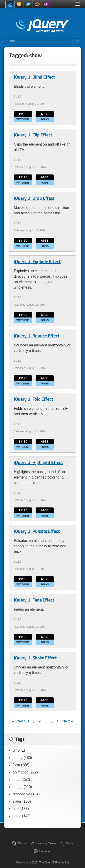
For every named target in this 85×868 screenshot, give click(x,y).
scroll (17, 816)
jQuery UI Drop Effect (34, 198)
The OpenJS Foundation (54, 863)
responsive (21, 794)
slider (17, 801)
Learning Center (43, 843)
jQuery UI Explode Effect (37, 261)
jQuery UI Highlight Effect (38, 462)
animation (21, 772)
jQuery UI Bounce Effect (37, 336)
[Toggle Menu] (78, 4)
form (16, 765)
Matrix (67, 843)
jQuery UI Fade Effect (34, 600)
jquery (18, 758)
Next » (68, 721)
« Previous (21, 721)
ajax (16, 809)
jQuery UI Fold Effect (33, 399)
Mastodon (42, 851)
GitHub (19, 843)
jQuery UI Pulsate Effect (37, 531)
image (18, 787)
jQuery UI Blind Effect (34, 77)
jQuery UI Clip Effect (33, 135)
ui (14, 750)
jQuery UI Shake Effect (35, 658)
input (17, 780)
